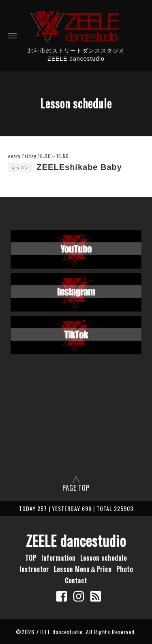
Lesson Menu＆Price (83, 569)
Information (58, 558)
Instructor (34, 569)
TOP (31, 558)
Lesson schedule (104, 558)
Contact (76, 580)
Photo (125, 569)
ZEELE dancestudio (76, 540)
